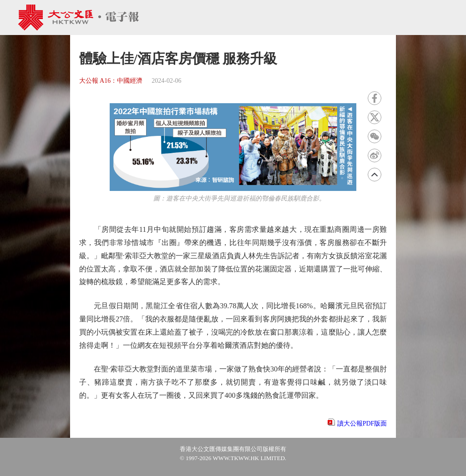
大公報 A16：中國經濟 (111, 81)
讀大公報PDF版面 (362, 423)
